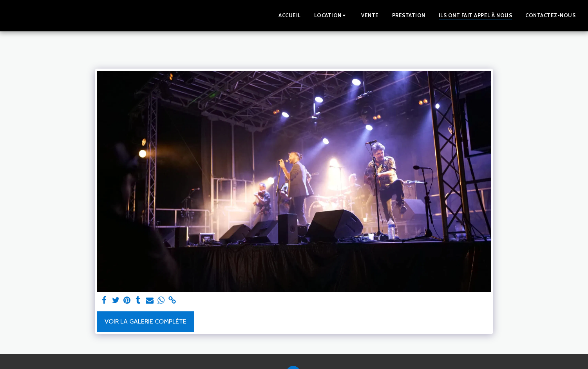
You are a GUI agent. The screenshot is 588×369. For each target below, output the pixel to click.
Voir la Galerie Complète (146, 321)
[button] (331, 16)
